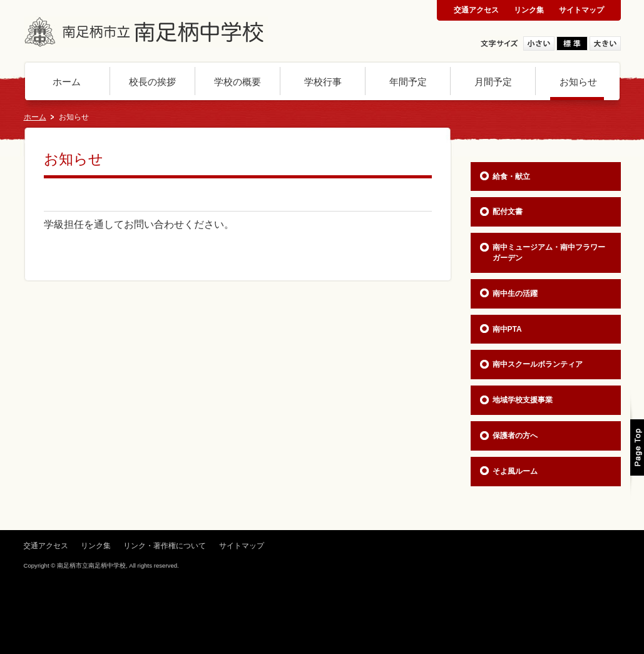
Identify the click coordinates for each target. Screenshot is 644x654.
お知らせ (578, 82)
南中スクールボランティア (538, 364)
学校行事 (323, 82)
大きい (605, 43)
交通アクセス (476, 10)
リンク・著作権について (165, 546)
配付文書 (508, 212)
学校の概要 (238, 82)
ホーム (67, 82)
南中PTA (507, 329)
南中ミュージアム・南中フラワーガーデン (549, 253)
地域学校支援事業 (523, 400)
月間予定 (493, 82)
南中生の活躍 (515, 294)
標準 (572, 43)
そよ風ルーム (515, 471)
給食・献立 (511, 176)
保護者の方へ (515, 436)
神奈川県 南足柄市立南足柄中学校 (146, 32)
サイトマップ (581, 10)
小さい (539, 43)
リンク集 (529, 10)
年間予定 (408, 82)
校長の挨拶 (152, 82)
